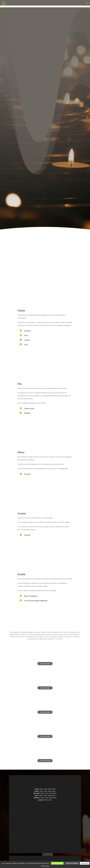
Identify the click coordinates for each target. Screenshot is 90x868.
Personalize (85, 863)
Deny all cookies (72, 863)
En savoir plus (45, 664)
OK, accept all (57, 863)
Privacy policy (45, 866)
